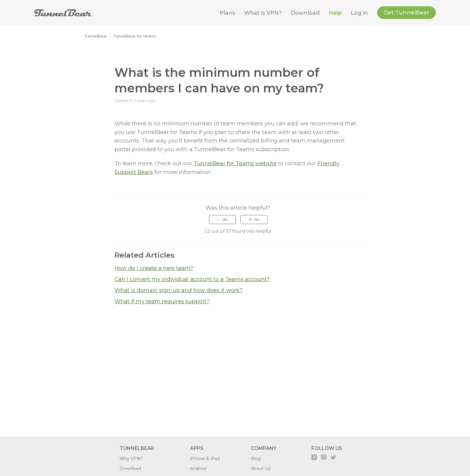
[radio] (222, 220)
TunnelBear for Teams (134, 36)
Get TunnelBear (406, 13)
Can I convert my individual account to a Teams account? (192, 279)
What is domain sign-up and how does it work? (178, 290)
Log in (359, 13)
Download (305, 13)
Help (335, 13)
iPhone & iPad (205, 459)
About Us (261, 469)
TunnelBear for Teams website (235, 163)
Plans (227, 13)
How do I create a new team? (154, 268)
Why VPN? (131, 459)
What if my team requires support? (162, 301)
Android (198, 469)
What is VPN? (263, 13)
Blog (256, 459)
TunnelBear (96, 36)
